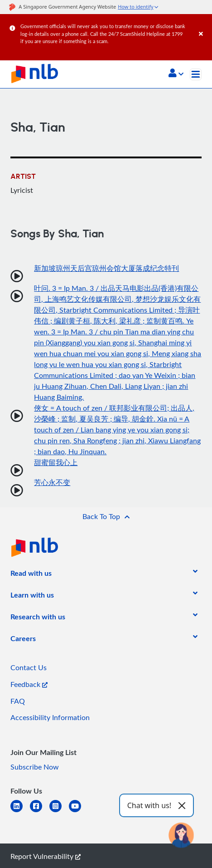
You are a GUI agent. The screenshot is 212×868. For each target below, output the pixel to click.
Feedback (29, 684)
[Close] (204, 25)
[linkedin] (20, 812)
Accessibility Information (50, 717)
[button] (176, 74)
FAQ (18, 701)
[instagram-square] (59, 812)
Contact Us (29, 667)
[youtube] (79, 812)
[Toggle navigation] (196, 74)
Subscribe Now (35, 767)
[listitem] (31, 575)
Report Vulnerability (46, 856)
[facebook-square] (40, 812)
